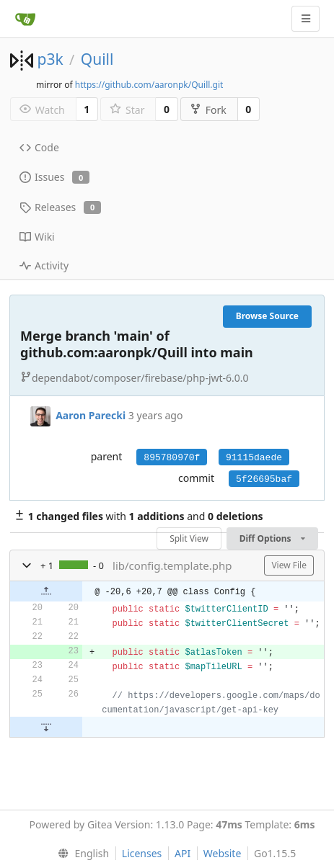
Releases (60, 207)
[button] (27, 565)
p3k (50, 59)
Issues (54, 177)
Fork (208, 110)
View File (289, 565)
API (183, 853)
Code (39, 147)
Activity (44, 265)
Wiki (37, 237)
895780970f (172, 458)
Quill (97, 59)
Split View (189, 538)
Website (223, 853)
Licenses (142, 853)
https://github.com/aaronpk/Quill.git (149, 85)
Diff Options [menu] (272, 538)
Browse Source (267, 316)
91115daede (254, 458)
